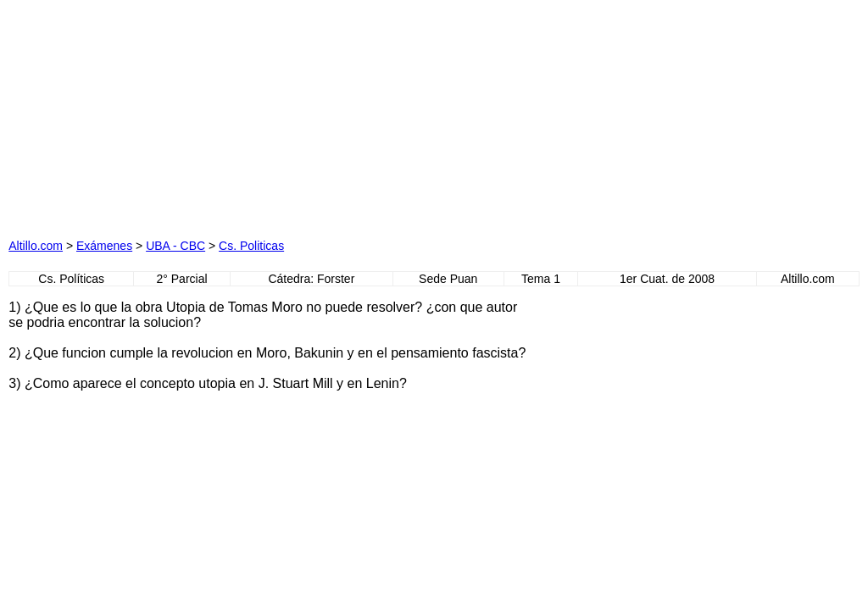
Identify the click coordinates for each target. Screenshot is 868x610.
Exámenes (104, 246)
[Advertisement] (264, 114)
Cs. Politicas (251, 246)
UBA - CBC (175, 246)
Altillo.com (36, 246)
